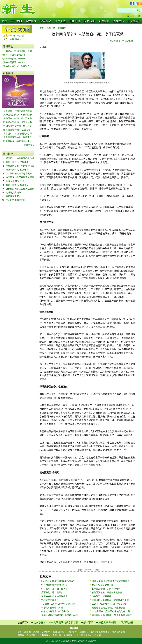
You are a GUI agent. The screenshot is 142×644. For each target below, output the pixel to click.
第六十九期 (18, 36)
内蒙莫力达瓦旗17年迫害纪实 (56, 611)
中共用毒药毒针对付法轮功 (54, 585)
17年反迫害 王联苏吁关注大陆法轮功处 (111, 581)
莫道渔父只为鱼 (13, 192)
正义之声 (133, 21)
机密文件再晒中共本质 (52, 608)
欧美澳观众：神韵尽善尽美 (18, 141)
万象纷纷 (75, 21)
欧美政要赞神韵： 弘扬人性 (17, 130)
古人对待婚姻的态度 (16, 200)
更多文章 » (29, 145)
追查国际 (83, 632)
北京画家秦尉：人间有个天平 (106, 589)
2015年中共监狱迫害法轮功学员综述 (109, 604)
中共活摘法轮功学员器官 (65, 622)
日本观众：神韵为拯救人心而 (18, 133)
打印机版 (114, 41)
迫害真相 (62, 28)
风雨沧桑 (60, 21)
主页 (42, 28)
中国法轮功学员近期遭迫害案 (20, 177)
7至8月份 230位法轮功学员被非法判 (59, 604)
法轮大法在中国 (107, 622)
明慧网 (21, 635)
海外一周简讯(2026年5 (14, 55)
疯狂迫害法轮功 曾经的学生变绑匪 (108, 608)
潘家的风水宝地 (13, 196)
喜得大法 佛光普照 (15, 181)
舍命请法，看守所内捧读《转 (20, 166)
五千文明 (16, 21)
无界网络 (46, 632)
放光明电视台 (44, 635)
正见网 (97, 635)
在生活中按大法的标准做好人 (20, 173)
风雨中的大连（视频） (52, 592)
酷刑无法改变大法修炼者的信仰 (107, 592)
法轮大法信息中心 (83, 635)
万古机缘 (31, 21)
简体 (129, 16)
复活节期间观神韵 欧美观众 (18, 137)
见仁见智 (104, 21)
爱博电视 (68, 635)
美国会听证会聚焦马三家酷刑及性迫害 (110, 600)
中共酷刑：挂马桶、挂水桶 (54, 589)
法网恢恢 (72, 632)
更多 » (18, 39)
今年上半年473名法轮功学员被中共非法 (61, 615)
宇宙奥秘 (46, 21)
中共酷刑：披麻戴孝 (102, 596)
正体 (138, 16)
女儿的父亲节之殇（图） (104, 585)
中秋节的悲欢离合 (50, 600)
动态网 (36, 632)
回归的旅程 (127, 622)
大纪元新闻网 (24, 632)
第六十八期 (9, 39)
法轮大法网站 (118, 632)
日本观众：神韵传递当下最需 (18, 51)
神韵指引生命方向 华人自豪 (18, 126)
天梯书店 (31, 635)
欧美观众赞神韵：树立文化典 (18, 122)
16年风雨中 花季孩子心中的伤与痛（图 (111, 611)
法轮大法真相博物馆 (100, 632)
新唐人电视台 (59, 632)
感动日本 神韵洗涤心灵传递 (18, 118)
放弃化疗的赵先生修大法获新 (20, 189)
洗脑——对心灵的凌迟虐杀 (54, 596)
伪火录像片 (40, 622)
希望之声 (57, 635)
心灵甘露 (119, 21)
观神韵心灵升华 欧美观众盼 (18, 66)
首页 (5, 21)
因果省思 (89, 21)
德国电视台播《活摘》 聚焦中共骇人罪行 (112, 615)
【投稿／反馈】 (128, 41)
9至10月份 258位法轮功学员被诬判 (58, 581)
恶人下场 (88, 622)
